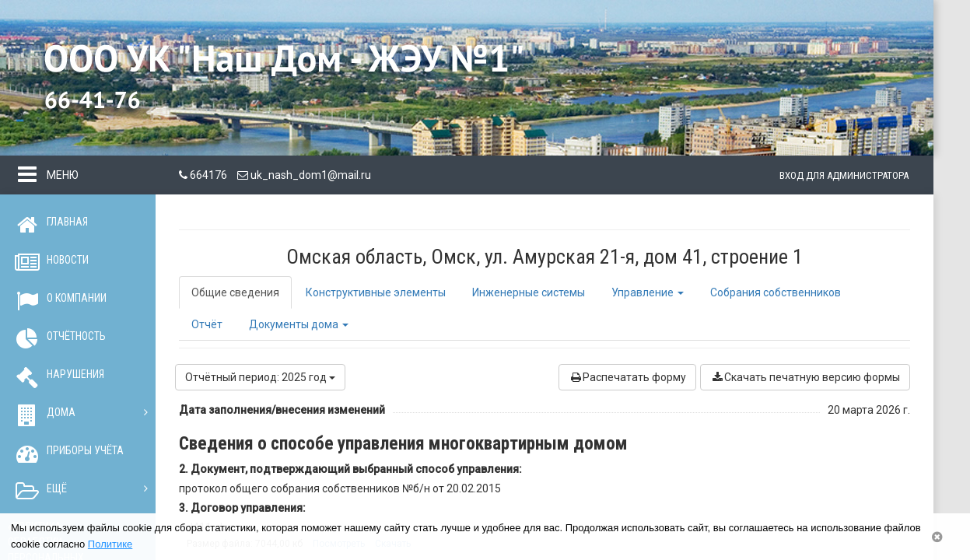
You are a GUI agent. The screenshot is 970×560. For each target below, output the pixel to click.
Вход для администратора (844, 175)
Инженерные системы (529, 292)
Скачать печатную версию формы (805, 377)
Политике (110, 544)
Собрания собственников (776, 292)
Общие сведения (235, 292)
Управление (648, 292)
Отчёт (207, 324)
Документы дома (299, 324)
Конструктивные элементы (376, 292)
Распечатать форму (627, 377)
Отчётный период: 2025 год (260, 377)
